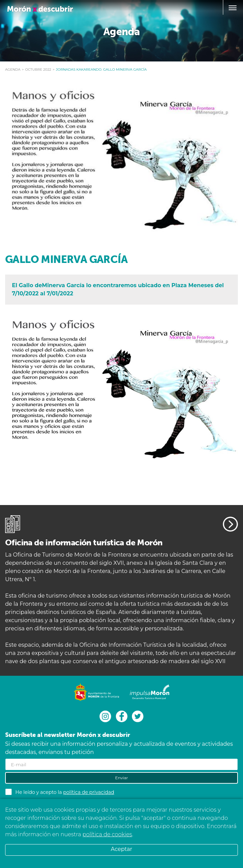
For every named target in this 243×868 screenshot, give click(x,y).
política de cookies (107, 834)
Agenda (13, 69)
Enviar (122, 778)
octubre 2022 (38, 69)
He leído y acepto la (65, 792)
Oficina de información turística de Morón (84, 542)
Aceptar (121, 849)
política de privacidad (89, 792)
